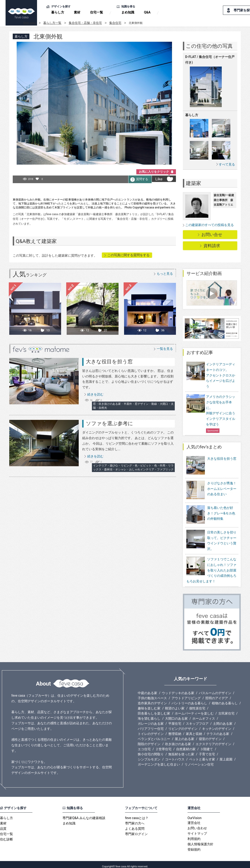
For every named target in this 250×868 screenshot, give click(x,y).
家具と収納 (194, 730)
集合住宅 (115, 23)
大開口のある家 (176, 715)
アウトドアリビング (186, 694)
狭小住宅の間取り (151, 750)
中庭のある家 (147, 689)
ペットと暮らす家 (202, 755)
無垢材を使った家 (181, 750)
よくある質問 (135, 825)
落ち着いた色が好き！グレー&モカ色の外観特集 (221, 512)
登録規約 (194, 846)
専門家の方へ (135, 819)
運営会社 (194, 819)
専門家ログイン (136, 830)
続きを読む (95, 394)
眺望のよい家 (175, 704)
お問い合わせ (197, 824)
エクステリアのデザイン (213, 740)
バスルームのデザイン (215, 689)
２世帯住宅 (163, 745)
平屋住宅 (175, 720)
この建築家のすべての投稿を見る (209, 225)
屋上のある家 (184, 735)
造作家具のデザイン (152, 699)
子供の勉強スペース (152, 694)
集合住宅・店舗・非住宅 (85, 23)
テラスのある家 (218, 730)
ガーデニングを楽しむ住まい (159, 760)
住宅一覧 (97, 12)
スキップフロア (197, 720)
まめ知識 (128, 12)
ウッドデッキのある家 (178, 689)
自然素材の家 (186, 745)
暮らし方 (58, 12)
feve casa (30, 23)
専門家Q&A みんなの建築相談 (84, 814)
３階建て (206, 745)
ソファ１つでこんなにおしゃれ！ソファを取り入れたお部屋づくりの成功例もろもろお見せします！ (211, 566)
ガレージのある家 (151, 720)
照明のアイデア (217, 694)
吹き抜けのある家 (178, 740)
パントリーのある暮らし (189, 699)
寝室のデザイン (210, 735)
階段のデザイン (149, 740)
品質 (3, 825)
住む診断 (6, 835)
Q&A (147, 12)
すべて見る (227, 164)
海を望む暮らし (149, 715)
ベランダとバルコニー (154, 735)
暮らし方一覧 (52, 23)
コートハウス (175, 755)
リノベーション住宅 (199, 760)
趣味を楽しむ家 (149, 704)
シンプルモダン (149, 755)
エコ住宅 (144, 745)
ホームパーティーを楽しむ (194, 709)
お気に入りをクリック (154, 172)
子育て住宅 (207, 750)
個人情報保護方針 (200, 840)
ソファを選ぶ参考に (109, 423)
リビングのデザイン (183, 725)
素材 (77, 12)
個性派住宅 (197, 704)
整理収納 (175, 730)
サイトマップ (197, 830)
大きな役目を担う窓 (109, 362)
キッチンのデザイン (217, 725)
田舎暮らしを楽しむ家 (154, 709)
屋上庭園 (226, 755)
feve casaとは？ (137, 814)
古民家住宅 (226, 709)
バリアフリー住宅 (151, 725)
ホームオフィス (204, 715)
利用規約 (194, 835)
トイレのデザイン (151, 730)
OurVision (195, 814)
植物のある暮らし (225, 699)
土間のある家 (223, 720)
